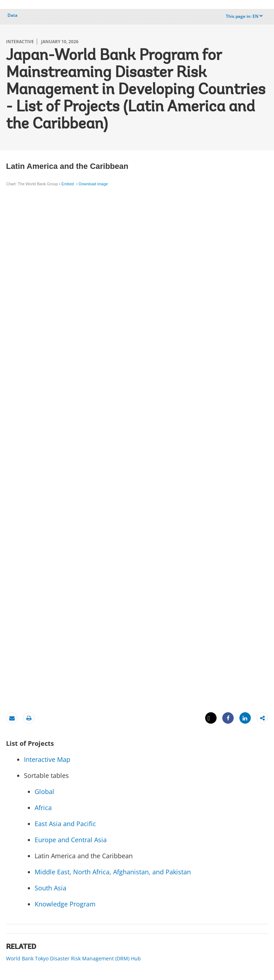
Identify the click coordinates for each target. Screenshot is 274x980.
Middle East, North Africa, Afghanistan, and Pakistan (113, 872)
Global (44, 791)
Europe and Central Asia (71, 840)
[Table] (137, 430)
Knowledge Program (65, 904)
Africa (44, 808)
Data (12, 15)
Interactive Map (47, 759)
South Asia (50, 888)
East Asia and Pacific (65, 824)
